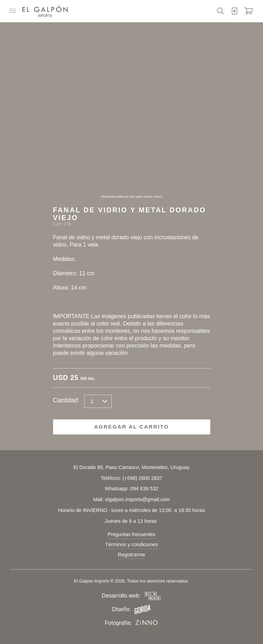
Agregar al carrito (131, 427)
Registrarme (131, 555)
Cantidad (66, 400)
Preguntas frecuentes (131, 534)
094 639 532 (144, 489)
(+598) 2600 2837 (143, 478)
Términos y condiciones (131, 544)
